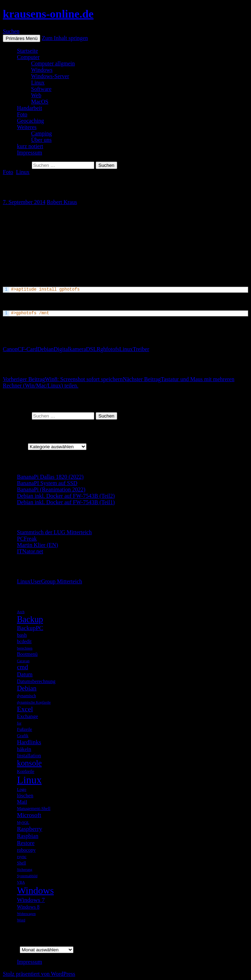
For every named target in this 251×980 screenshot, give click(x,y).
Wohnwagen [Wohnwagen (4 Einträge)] (26, 914)
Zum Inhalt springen (65, 38)
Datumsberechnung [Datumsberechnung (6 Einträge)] (36, 681)
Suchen (11, 31)
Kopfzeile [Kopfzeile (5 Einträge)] (26, 771)
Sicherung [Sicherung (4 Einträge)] (25, 870)
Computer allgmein (53, 63)
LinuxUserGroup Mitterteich (49, 581)
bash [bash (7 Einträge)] (22, 635)
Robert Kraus (62, 202)
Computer (28, 57)
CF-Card (28, 349)
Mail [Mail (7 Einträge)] (22, 802)
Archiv (11, 949)
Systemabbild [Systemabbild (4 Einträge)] (27, 876)
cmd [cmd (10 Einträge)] (23, 667)
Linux (38, 83)
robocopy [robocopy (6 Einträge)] (26, 850)
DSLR (93, 349)
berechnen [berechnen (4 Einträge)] (25, 648)
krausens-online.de (48, 14)
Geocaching (30, 121)
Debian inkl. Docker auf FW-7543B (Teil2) (66, 496)
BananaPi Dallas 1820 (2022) (50, 477)
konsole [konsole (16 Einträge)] (29, 763)
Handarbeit (29, 108)
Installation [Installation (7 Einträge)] (29, 755)
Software (41, 89)
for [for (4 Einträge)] (19, 723)
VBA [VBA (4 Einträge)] (21, 882)
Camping (41, 133)
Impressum (29, 153)
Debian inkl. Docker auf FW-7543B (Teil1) (66, 502)
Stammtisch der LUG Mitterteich (54, 532)
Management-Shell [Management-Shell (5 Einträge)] (34, 809)
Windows (42, 70)
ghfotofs (110, 349)
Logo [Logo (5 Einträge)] (22, 789)
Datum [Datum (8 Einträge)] (25, 674)
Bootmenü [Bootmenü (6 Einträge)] (27, 654)
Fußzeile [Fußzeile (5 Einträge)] (25, 729)
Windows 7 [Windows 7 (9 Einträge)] (31, 900)
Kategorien (15, 446)
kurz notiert (30, 146)
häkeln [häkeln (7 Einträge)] (24, 749)
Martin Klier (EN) (37, 545)
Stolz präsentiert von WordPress (39, 974)
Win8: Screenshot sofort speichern (63, 379)
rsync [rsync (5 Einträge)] (22, 857)
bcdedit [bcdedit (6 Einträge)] (24, 641)
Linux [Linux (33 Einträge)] (29, 780)
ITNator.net (30, 551)
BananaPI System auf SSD (47, 483)
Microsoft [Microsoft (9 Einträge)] (29, 815)
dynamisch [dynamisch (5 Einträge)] (26, 696)
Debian (46, 349)
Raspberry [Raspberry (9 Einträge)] (30, 829)
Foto (22, 114)
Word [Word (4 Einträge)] (21, 920)
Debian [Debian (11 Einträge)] (27, 688)
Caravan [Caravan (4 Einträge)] (23, 661)
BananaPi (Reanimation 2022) (51, 489)
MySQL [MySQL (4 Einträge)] (23, 822)
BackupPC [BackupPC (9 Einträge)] (30, 628)
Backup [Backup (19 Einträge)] (30, 619)
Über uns (41, 140)
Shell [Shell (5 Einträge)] (22, 863)
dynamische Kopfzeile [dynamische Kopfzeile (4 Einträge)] (34, 702)
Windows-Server (50, 76)
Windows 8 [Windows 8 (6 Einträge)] (28, 907)
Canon (10, 349)
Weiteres (27, 127)
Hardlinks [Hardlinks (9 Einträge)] (29, 742)
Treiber (141, 349)
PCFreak (27, 539)
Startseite (28, 51)
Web (36, 95)
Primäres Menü (22, 38)
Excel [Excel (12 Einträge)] (25, 709)
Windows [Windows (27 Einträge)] (35, 890)
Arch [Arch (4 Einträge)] (21, 612)
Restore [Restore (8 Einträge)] (26, 843)
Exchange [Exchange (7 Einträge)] (28, 716)
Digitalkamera (70, 349)
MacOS (40, 102)
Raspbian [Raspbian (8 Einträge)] (28, 836)
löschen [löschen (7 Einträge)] (25, 795)
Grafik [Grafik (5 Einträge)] (23, 736)
